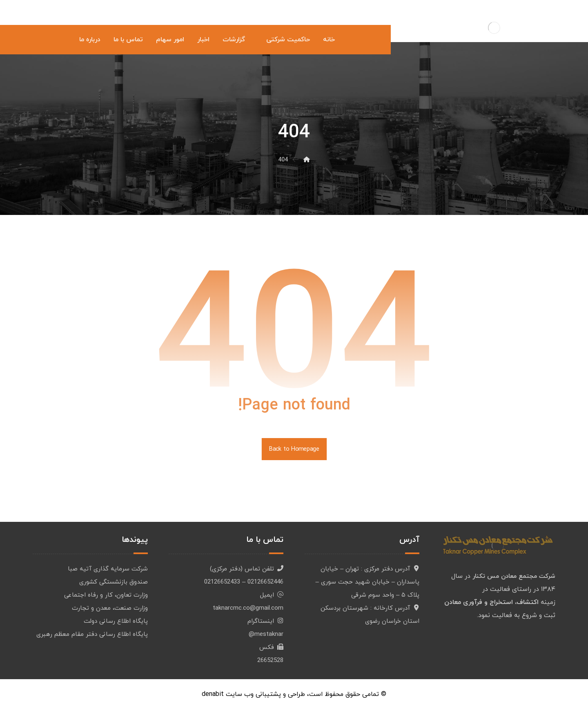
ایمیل (272, 595)
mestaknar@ (266, 634)
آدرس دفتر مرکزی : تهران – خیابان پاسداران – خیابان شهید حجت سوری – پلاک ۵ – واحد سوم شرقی (368, 582)
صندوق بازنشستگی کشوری (114, 582)
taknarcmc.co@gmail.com (248, 608)
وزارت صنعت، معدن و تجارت (110, 608)
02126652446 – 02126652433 (244, 582)
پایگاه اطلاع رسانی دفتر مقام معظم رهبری (92, 634)
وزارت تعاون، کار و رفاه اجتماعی (106, 595)
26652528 (270, 661)
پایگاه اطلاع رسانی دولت (116, 621)
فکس (271, 647)
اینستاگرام (265, 621)
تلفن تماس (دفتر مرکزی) (247, 569)
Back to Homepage (294, 449)
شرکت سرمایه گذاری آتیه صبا (108, 569)
